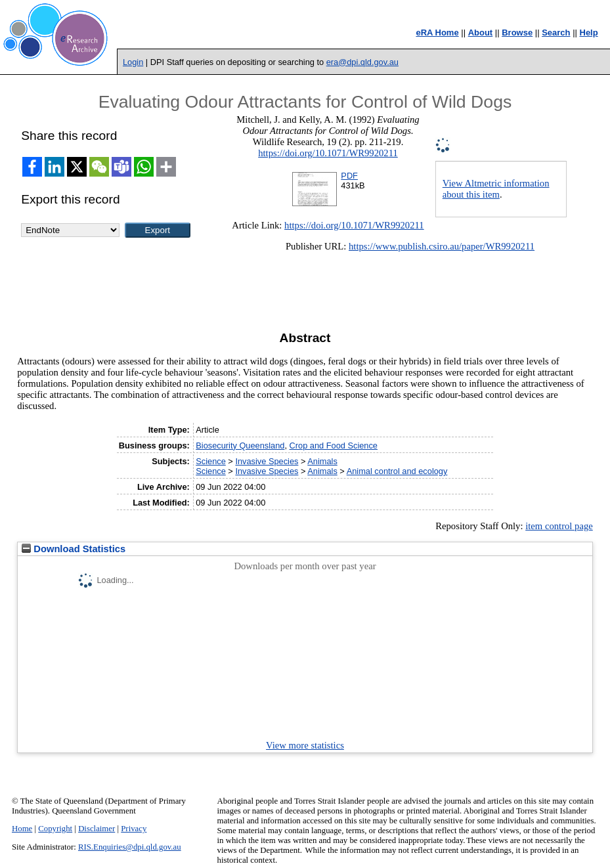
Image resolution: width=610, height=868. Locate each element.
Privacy (134, 829)
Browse (517, 33)
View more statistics (305, 745)
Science (211, 461)
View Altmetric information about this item (496, 189)
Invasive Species (267, 461)
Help (589, 33)
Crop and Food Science (334, 445)
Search (556, 33)
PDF (349, 176)
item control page (559, 526)
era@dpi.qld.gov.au (362, 62)
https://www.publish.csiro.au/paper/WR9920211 (442, 246)
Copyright (55, 829)
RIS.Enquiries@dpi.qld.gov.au (130, 847)
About (481, 33)
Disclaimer (97, 829)
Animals (322, 461)
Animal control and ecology (397, 471)
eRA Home (437, 33)
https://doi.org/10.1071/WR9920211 (328, 153)
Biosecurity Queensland (240, 445)
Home (22, 829)
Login (133, 62)
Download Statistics (74, 549)
